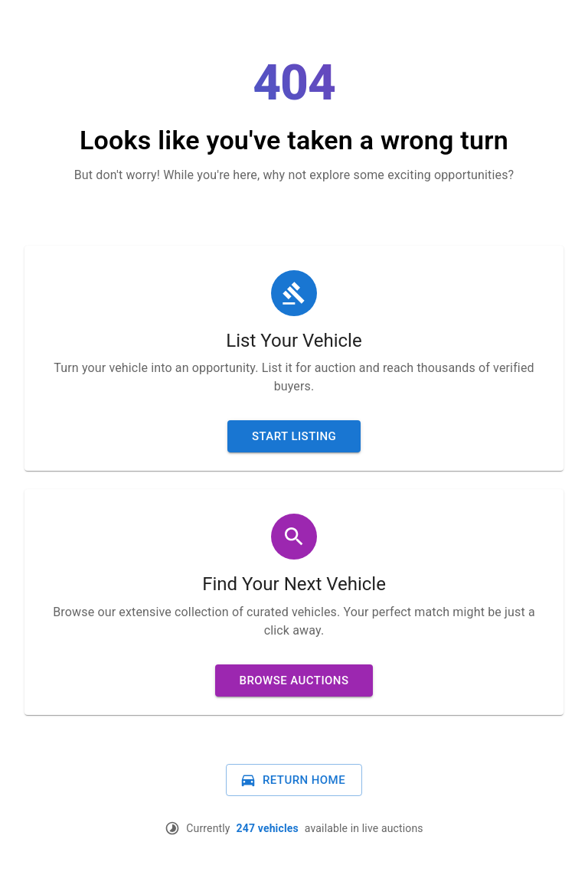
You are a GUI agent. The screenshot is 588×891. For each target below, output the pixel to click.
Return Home (292, 780)
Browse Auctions (294, 680)
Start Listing (294, 436)
